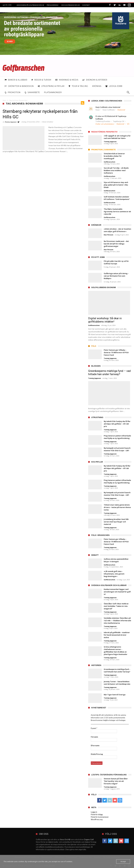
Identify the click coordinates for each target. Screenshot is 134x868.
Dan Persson (109, 235)
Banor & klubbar (48, 122)
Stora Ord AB (65, 839)
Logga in (94, 812)
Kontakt (86, 5)
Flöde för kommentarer (100, 817)
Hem (4, 100)
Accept (123, 861)
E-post (94, 728)
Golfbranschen (110, 162)
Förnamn (94, 737)
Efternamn (95, 745)
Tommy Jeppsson (11, 122)
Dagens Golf (89, 839)
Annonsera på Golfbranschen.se (30, 5)
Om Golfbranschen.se (71, 5)
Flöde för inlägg (97, 814)
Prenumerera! (53, 5)
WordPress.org (97, 819)
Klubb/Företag (97, 754)
